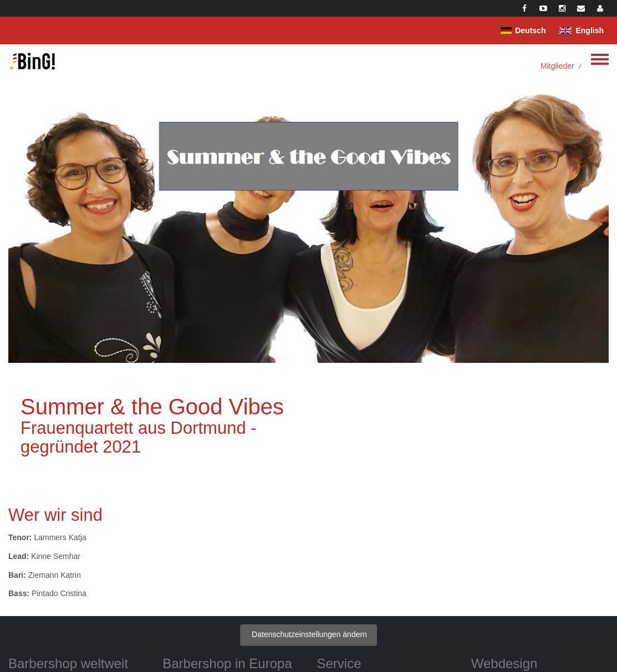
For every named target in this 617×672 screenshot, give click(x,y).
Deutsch (530, 30)
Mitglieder (557, 66)
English (590, 30)
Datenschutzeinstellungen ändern (309, 634)
